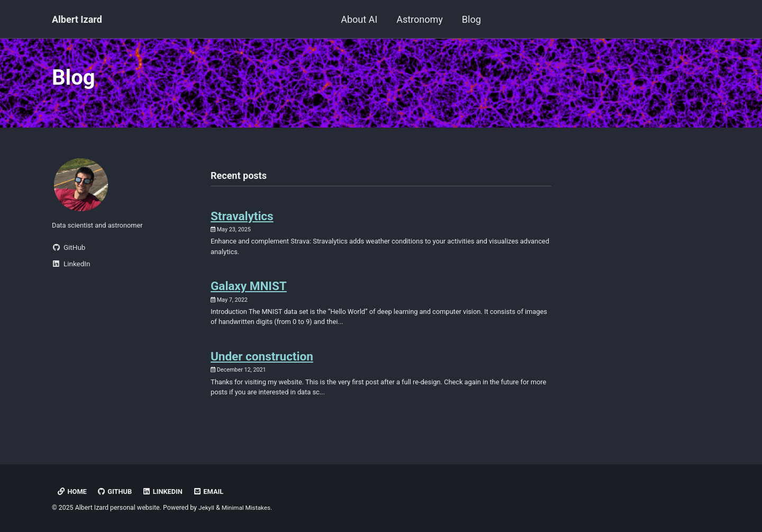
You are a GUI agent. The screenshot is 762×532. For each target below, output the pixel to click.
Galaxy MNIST (249, 293)
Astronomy (420, 19)
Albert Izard (77, 19)
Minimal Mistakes (248, 508)
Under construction (262, 366)
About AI (359, 19)
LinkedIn (166, 491)
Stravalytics (242, 220)
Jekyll (207, 508)
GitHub (116, 491)
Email (213, 491)
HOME (72, 491)
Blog (471, 19)
